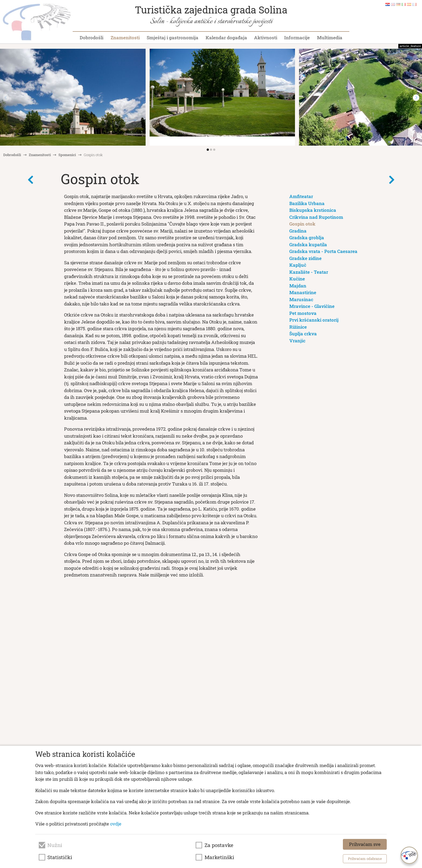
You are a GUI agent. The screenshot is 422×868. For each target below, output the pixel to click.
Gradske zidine (305, 258)
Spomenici (67, 155)
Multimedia (330, 38)
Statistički (60, 857)
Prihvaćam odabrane (365, 859)
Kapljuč (298, 265)
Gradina (298, 231)
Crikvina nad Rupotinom (316, 217)
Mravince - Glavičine (312, 306)
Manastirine (303, 292)
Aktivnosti (266, 38)
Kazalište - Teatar (309, 272)
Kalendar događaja (226, 38)
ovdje (116, 824)
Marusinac (301, 299)
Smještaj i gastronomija (173, 38)
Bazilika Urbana (307, 203)
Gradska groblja (307, 238)
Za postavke (219, 845)
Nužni (55, 845)
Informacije (297, 38)
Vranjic (297, 341)
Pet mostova (303, 313)
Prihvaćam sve (365, 844)
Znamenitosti (125, 38)
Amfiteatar (301, 196)
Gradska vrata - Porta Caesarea (323, 251)
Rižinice (298, 327)
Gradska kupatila (308, 245)
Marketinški (219, 857)
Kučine (297, 279)
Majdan (298, 286)
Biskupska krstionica (313, 210)
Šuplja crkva (303, 334)
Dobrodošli (92, 38)
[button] (416, 98)
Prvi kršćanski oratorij (314, 320)
